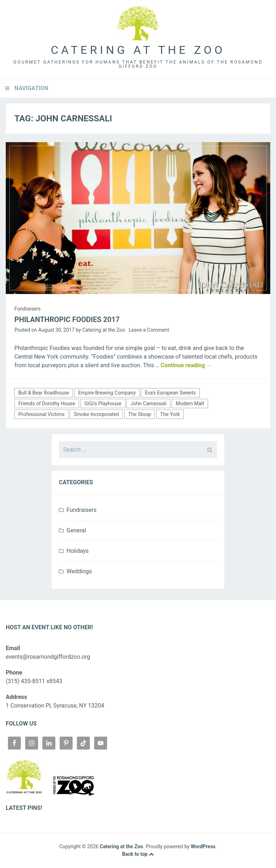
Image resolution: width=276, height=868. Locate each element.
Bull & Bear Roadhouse (44, 393)
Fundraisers (27, 309)
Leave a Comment (149, 330)
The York (170, 414)
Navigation (31, 88)
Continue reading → (186, 365)
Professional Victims (42, 414)
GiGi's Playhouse (103, 403)
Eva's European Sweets (170, 393)
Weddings (79, 571)
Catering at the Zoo (138, 50)
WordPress (203, 846)
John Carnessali (148, 403)
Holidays (78, 551)
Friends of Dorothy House (47, 403)
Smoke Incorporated (96, 414)
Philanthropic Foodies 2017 (67, 319)
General (76, 530)
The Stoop (140, 414)
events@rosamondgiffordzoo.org (48, 657)
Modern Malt (190, 403)
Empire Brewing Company (107, 393)
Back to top (138, 854)
